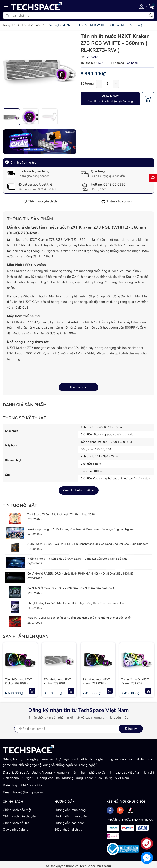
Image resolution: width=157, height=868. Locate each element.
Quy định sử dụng (16, 830)
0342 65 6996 (114, 184)
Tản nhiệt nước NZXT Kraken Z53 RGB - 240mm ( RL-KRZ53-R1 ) (20, 686)
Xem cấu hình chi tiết (79, 490)
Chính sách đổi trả (16, 823)
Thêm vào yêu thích (40, 201)
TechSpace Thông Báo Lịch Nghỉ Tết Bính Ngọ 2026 (61, 514)
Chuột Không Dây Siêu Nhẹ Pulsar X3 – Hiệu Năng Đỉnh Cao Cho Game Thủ (76, 603)
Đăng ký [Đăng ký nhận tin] (131, 729)
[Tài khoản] (142, 6)
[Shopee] (120, 810)
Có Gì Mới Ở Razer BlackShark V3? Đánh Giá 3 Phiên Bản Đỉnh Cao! (71, 588)
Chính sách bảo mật (17, 810)
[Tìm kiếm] (151, 16)
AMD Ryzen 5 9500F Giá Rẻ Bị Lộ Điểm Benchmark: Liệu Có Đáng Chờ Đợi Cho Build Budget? (88, 544)
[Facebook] (110, 810)
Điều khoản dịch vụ (68, 830)
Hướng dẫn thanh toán (71, 816)
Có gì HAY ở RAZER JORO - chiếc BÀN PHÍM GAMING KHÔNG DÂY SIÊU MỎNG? (80, 574)
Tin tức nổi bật (20, 505)
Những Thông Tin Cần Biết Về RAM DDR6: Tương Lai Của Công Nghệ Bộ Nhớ (77, 559)
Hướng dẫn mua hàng (70, 810)
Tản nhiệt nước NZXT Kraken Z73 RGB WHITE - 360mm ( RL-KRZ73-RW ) (58, 686)
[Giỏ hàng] (151, 6)
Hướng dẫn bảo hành (70, 823)
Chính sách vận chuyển (19, 816)
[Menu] (6, 6)
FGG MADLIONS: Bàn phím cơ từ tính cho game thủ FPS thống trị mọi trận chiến (79, 618)
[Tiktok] (130, 810)
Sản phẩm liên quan (26, 636)
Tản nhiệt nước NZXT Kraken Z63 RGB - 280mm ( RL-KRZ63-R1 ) (98, 686)
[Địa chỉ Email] (78, 729)
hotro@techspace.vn (28, 792)
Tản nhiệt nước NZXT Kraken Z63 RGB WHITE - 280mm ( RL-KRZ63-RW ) (136, 686)
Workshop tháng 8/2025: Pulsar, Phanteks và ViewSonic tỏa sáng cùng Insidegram (81, 529)
